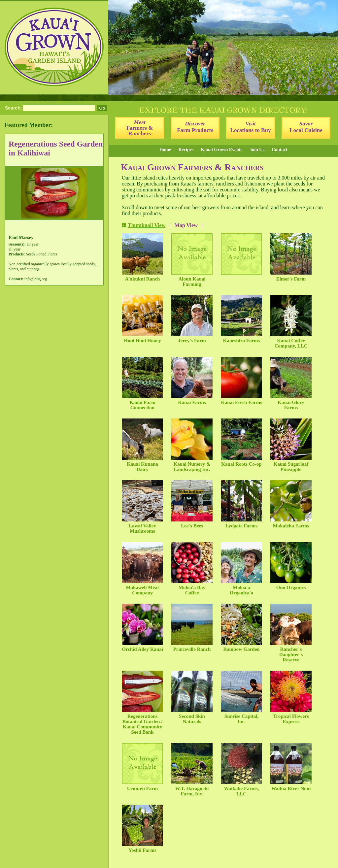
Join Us (257, 150)
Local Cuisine (306, 127)
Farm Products (195, 127)
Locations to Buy (251, 127)
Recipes (186, 150)
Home (165, 150)
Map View (186, 225)
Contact (279, 150)
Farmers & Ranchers (140, 128)
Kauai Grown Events (221, 150)
